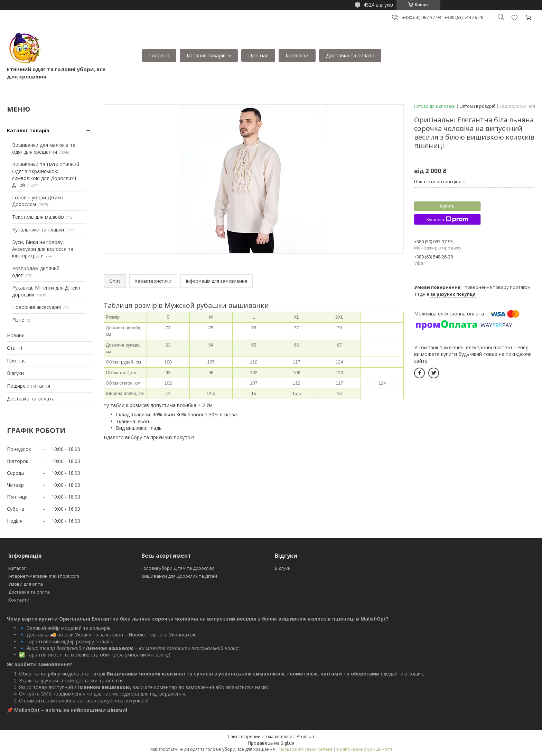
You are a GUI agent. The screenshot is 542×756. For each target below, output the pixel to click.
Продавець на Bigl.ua (271, 743)
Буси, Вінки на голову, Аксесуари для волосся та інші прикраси (43, 249)
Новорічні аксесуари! (36, 307)
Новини (16, 335)
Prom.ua (305, 736)
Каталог (17, 568)
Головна (159, 55)
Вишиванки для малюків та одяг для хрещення (44, 148)
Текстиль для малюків (38, 217)
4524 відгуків (378, 5)
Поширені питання (29, 386)
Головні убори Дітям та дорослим (178, 568)
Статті (15, 348)
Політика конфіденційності (365, 749)
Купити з (447, 219)
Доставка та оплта (29, 592)
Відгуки (15, 373)
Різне (18, 320)
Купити (447, 206)
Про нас (258, 55)
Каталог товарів (206, 55)
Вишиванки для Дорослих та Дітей (179, 576)
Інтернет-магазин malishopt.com (44, 576)
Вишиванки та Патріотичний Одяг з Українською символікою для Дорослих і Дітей (46, 174)
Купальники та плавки (38, 230)
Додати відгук (514, 17)
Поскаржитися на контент (306, 749)
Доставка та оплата (350, 55)
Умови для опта (26, 584)
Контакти (297, 55)
